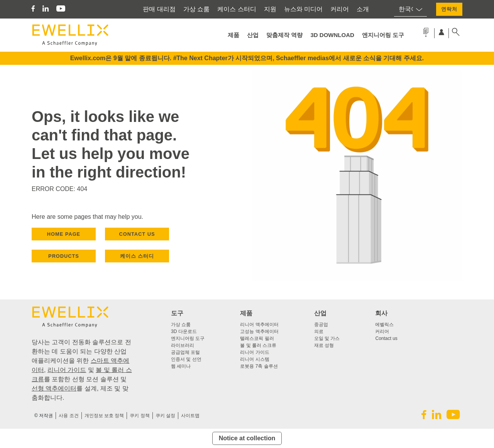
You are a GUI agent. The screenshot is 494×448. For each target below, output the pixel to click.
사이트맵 (190, 416)
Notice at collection (247, 438)
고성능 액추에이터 (259, 331)
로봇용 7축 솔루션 (259, 366)
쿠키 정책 (140, 416)
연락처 (449, 9)
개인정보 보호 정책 (104, 416)
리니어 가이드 (67, 370)
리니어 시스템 (255, 359)
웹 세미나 (181, 366)
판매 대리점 (159, 9)
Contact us (386, 338)
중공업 (321, 325)
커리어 (340, 9)
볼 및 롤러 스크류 (258, 345)
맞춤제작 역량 (284, 35)
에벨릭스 (384, 325)
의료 (319, 331)
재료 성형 (324, 345)
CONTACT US (137, 234)
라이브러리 (183, 345)
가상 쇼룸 (196, 9)
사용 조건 (69, 416)
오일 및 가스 (327, 338)
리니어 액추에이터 (259, 325)
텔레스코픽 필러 (257, 338)
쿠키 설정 (165, 416)
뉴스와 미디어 (303, 9)
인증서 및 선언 (186, 359)
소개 (363, 9)
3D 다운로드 (184, 331)
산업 (253, 35)
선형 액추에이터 (54, 388)
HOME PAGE (64, 234)
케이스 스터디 (237, 9)
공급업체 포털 (185, 352)
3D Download (332, 35)
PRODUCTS (64, 256)
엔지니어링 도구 (383, 35)
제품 (233, 35)
